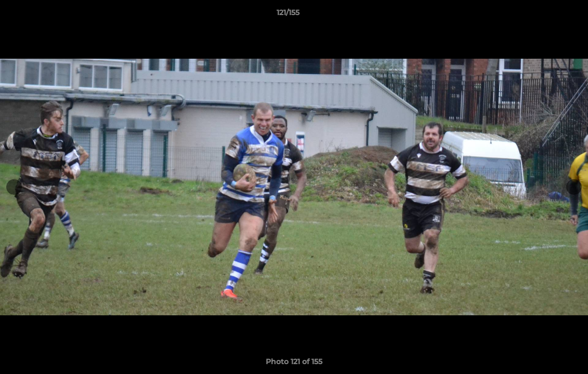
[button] (544, 15)
